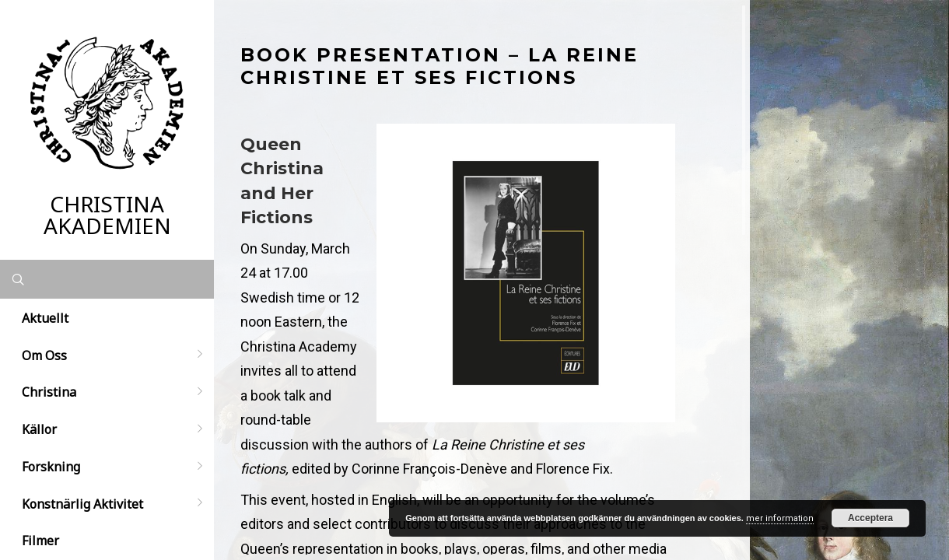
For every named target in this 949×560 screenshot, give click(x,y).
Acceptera (870, 518)
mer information (780, 518)
